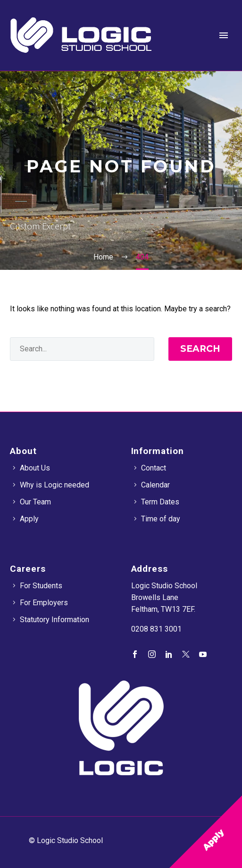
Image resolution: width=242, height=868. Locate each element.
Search (200, 349)
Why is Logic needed (54, 485)
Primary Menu (224, 35)
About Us (35, 468)
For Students (41, 586)
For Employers (44, 603)
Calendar (155, 485)
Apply (29, 519)
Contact (154, 468)
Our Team (35, 502)
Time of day (161, 519)
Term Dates (160, 502)
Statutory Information (54, 620)
